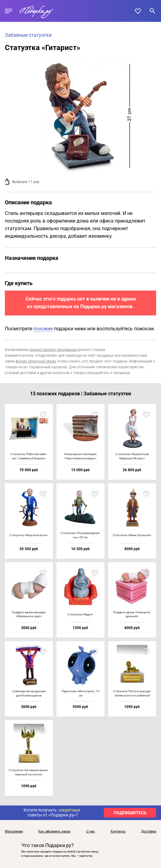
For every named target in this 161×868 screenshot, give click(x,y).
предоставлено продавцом (53, 350)
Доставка (149, 832)
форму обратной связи (36, 361)
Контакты (118, 832)
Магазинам (14, 832)
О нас (91, 832)
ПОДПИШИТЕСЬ (130, 813)
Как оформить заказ (54, 832)
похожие (43, 329)
